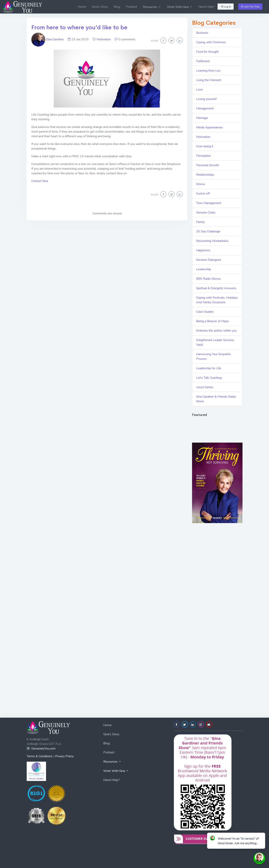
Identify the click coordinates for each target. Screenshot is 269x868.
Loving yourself (206, 99)
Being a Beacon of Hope (212, 321)
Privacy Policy (64, 756)
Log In (226, 7)
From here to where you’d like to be (79, 27)
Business (202, 33)
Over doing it (205, 146)
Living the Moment (209, 80)
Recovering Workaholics (212, 241)
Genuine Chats (206, 213)
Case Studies (205, 312)
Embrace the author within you (216, 331)
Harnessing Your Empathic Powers (213, 357)
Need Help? (206, 7)
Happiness (203, 250)
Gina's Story (100, 7)
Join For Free (250, 7)
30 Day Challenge (208, 231)
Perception (203, 156)
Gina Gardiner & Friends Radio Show (216, 399)
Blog (117, 7)
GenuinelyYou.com (43, 749)
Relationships (205, 175)
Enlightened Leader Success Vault (215, 342)
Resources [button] (152, 7)
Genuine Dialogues (209, 260)
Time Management (209, 203)
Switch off (203, 194)
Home (82, 7)
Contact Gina (40, 181)
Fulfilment (203, 61)
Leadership (204, 269)
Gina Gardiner (48, 39)
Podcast (132, 7)
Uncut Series (205, 387)
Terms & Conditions (40, 756)
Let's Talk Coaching (209, 378)
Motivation (104, 39)
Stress (201, 184)
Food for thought (207, 52)
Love (199, 90)
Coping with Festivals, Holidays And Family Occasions (217, 300)
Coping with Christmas (211, 42)
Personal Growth (208, 165)
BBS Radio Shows (208, 279)
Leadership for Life (209, 368)
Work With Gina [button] (180, 7)
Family (200, 222)
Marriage (202, 118)
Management (205, 108)
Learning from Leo (208, 71)
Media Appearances (210, 127)
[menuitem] (82, 7)
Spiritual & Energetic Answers (216, 288)
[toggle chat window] (259, 858)
